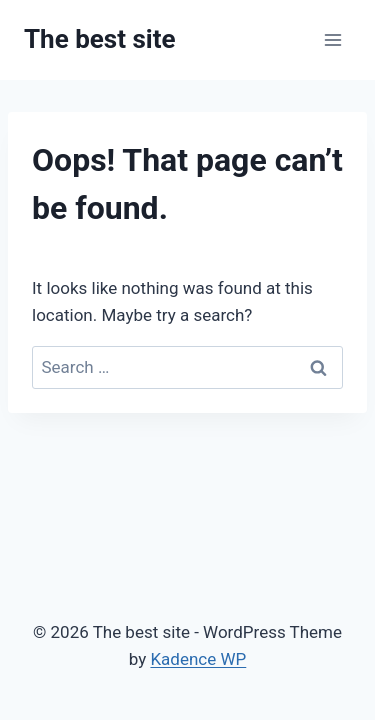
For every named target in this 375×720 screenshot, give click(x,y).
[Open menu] (332, 39)
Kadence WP (198, 659)
